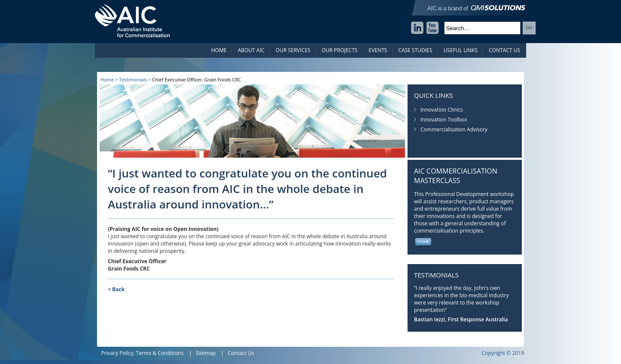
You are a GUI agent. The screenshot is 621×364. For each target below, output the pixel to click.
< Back (116, 289)
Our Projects (340, 50)
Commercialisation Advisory (454, 129)
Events (378, 50)
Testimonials (133, 79)
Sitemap (206, 353)
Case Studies (416, 50)
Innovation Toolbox (444, 120)
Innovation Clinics (442, 110)
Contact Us (504, 50)
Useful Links (460, 50)
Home (219, 50)
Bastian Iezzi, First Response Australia (461, 319)
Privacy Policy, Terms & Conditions (142, 353)
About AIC (251, 50)
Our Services (293, 50)
